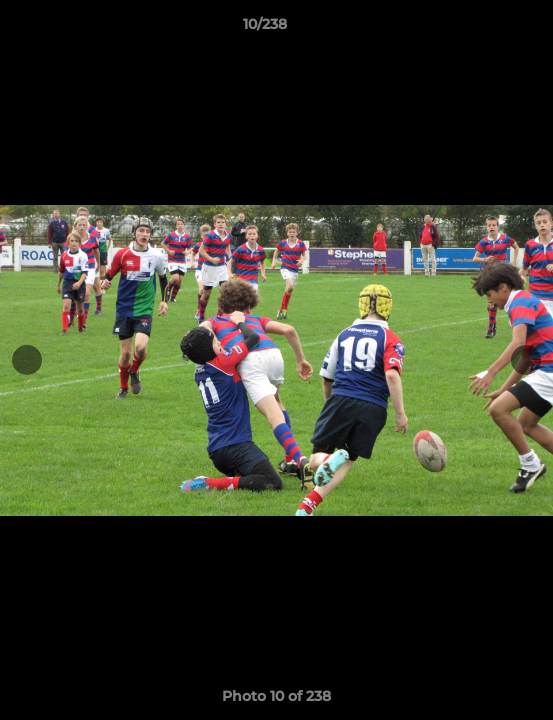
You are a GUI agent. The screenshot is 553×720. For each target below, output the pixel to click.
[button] (481, 29)
